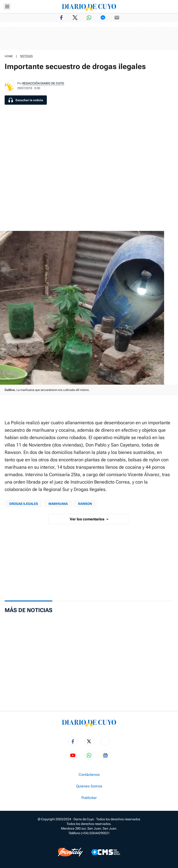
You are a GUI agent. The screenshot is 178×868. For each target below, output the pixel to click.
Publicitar (89, 798)
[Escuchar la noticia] (26, 100)
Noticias (26, 56)
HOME (9, 56)
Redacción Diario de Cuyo (43, 83)
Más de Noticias (29, 610)
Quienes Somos (89, 786)
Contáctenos (89, 775)
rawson (85, 504)
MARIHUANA (58, 504)
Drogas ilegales (24, 504)
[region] (89, 38)
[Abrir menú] (7, 6)
